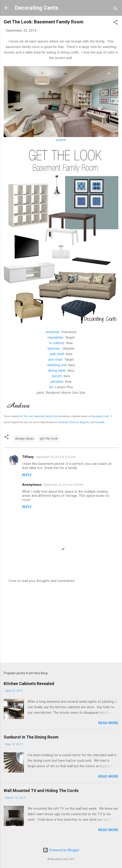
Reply (27, 475)
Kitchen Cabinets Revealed (29, 684)
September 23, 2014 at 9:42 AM (55, 457)
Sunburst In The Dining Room (31, 737)
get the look (49, 438)
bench (57, 376)
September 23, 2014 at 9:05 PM (63, 485)
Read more (108, 723)
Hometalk (99, 422)
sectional (52, 332)
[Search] (116, 9)
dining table (57, 370)
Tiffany (28, 457)
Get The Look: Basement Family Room (39, 416)
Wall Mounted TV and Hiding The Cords (41, 791)
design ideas (24, 438)
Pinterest (74, 422)
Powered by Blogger (61, 850)
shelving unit (57, 365)
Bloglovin (84, 422)
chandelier (55, 337)
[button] (116, 23)
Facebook (63, 422)
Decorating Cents (37, 8)
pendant (57, 381)
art (51, 387)
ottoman (54, 348)
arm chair (55, 359)
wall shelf (57, 354)
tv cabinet (57, 343)
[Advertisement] (61, 623)
